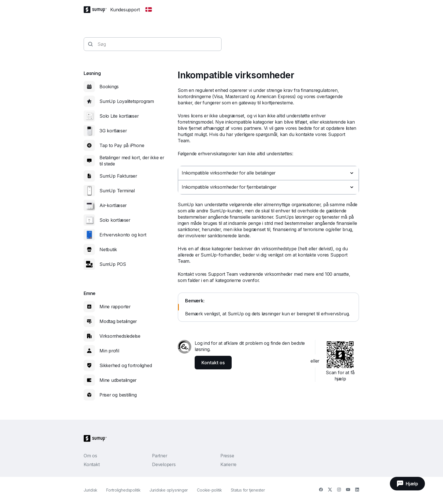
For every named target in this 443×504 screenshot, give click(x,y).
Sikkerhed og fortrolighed (126, 365)
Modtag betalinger (118, 321)
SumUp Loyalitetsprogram (127, 101)
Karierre (228, 464)
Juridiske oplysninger (169, 490)
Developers (164, 464)
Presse (227, 456)
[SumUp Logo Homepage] (97, 10)
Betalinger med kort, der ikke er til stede (132, 161)
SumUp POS (113, 264)
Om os (90, 456)
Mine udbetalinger (118, 380)
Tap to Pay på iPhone (122, 145)
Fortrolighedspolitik (123, 490)
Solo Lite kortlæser (119, 116)
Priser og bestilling (118, 395)
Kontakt (92, 464)
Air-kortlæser (113, 205)
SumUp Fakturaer (118, 176)
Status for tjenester (248, 490)
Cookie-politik (209, 490)
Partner (159, 456)
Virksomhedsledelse (120, 336)
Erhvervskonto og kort (123, 235)
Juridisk (90, 490)
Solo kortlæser (115, 220)
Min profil (109, 351)
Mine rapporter (115, 307)
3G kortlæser (113, 131)
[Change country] (149, 10)
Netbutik (108, 249)
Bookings (109, 87)
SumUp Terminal (117, 191)
